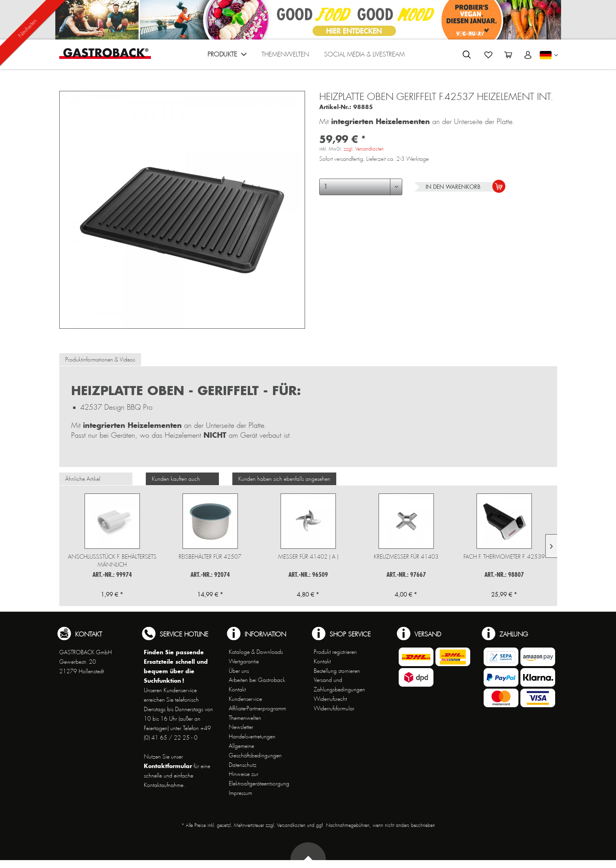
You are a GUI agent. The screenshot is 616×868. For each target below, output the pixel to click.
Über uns (239, 671)
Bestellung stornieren (337, 671)
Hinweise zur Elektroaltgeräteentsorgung (259, 779)
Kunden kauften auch (176, 479)
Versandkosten (291, 825)
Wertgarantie (244, 661)
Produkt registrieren (335, 652)
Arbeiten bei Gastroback (257, 680)
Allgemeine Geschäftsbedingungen (255, 751)
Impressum (240, 793)
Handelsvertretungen (252, 736)
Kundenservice (245, 699)
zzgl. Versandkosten (364, 149)
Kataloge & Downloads (256, 652)
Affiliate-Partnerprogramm (257, 708)
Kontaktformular (168, 766)
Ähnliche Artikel (83, 479)
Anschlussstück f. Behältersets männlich (112, 561)
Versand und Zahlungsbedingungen (339, 685)
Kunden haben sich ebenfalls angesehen (284, 479)
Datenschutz (243, 765)
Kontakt (237, 689)
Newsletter (241, 727)
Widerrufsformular (334, 708)
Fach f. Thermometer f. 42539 (504, 557)
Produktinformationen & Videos (100, 360)
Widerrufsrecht (330, 699)
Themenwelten (245, 718)
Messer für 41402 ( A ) (308, 557)
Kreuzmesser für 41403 (406, 557)
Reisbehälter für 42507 (210, 557)
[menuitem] (227, 56)
